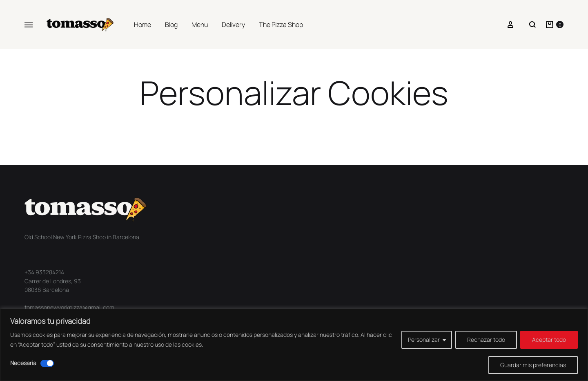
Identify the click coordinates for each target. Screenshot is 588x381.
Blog (171, 25)
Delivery (233, 25)
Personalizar (424, 340)
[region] (294, 345)
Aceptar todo (549, 340)
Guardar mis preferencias (533, 365)
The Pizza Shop (281, 25)
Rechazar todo (486, 340)
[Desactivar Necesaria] (47, 363)
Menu (200, 25)
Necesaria (23, 363)
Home (143, 25)
